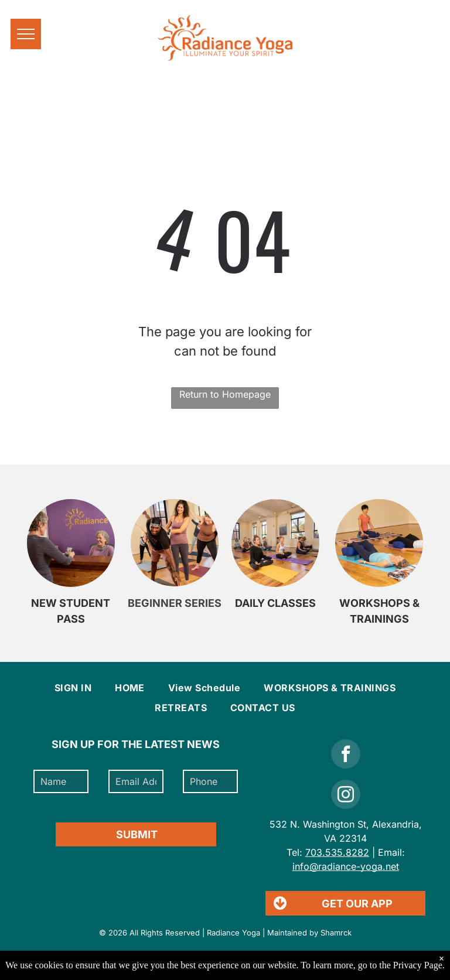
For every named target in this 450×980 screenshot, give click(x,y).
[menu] (26, 34)
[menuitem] (73, 688)
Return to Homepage (225, 394)
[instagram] (346, 796)
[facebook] (346, 755)
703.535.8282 (337, 852)
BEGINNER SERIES (175, 603)
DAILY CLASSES (275, 603)
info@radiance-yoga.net (346, 866)
